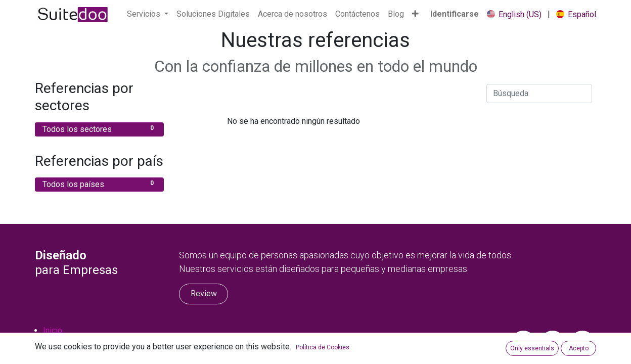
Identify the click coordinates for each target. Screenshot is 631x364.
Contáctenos (65, 343)
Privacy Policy (68, 355)
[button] (415, 14)
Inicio (53, 330)
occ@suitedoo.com (230, 349)
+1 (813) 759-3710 (229, 336)
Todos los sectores (99, 129)
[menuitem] (213, 14)
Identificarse (455, 14)
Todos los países (99, 184)
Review (204, 293)
